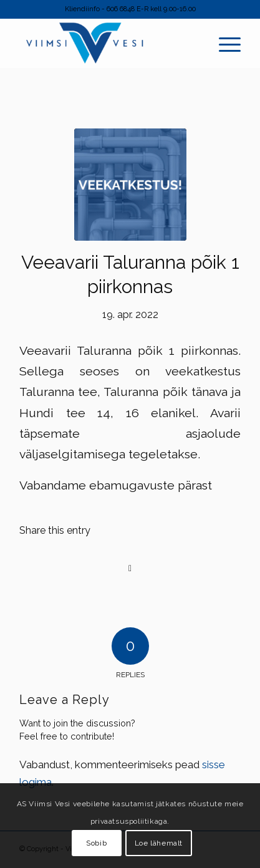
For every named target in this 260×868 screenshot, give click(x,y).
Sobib (96, 843)
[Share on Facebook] (130, 568)
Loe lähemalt (159, 843)
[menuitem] (230, 43)
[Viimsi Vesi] (108, 43)
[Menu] (230, 43)
